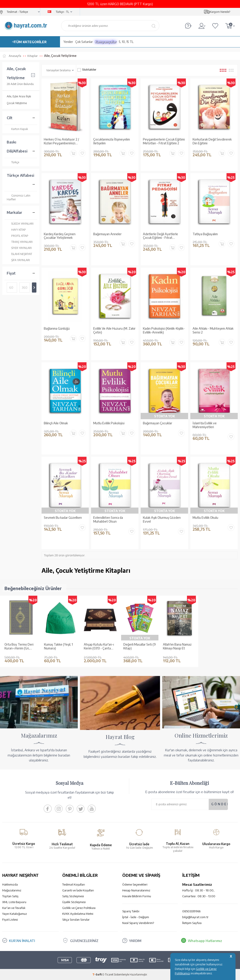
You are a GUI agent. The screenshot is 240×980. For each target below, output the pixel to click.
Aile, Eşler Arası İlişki (19, 96)
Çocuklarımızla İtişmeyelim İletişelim (112, 141)
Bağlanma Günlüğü (57, 329)
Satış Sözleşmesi (73, 896)
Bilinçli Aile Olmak (56, 423)
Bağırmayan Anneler (107, 234)
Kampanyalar (106, 42)
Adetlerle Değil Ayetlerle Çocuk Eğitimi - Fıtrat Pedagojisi (160, 236)
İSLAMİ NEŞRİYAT (19, 254)
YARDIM (135, 941)
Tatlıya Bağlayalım (205, 234)
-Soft (97, 974)
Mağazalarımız (12, 890)
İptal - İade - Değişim (136, 917)
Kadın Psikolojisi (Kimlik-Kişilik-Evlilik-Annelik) (164, 330)
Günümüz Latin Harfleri (19, 197)
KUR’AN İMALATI (22, 941)
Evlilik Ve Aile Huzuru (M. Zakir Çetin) (114, 330)
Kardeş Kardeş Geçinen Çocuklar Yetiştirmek (60, 236)
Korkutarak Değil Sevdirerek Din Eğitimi (212, 141)
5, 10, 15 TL (126, 42)
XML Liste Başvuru (14, 902)
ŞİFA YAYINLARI (18, 260)
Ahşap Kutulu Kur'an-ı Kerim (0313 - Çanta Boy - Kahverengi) (99, 647)
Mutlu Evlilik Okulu (205, 518)
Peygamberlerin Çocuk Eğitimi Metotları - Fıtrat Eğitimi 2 (164, 141)
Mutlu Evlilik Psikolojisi (109, 423)
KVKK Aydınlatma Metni (78, 914)
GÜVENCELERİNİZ (84, 941)
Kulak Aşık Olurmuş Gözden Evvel (162, 520)
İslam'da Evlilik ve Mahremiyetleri (205, 425)
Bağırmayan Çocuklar (158, 423)
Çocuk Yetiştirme (17, 103)
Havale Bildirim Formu (137, 896)
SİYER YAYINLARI (19, 248)
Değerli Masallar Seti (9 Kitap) (140, 646)
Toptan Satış (10, 896)
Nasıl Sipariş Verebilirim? (138, 923)
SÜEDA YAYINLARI (20, 224)
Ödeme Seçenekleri (135, 884)
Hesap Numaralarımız (136, 890)
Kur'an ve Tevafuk (14, 908)
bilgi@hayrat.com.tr (195, 917)
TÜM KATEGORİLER (30, 42)
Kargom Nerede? (220, 12)
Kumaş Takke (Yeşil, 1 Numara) (58, 646)
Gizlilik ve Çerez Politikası (79, 908)
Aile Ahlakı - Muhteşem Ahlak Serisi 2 (213, 330)
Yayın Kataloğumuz (15, 914)
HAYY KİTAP (16, 230)
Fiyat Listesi (10, 920)
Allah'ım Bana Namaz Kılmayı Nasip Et (177, 646)
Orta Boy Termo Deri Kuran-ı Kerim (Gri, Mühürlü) (19, 647)
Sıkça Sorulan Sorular (76, 920)
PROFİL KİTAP (18, 236)
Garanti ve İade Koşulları (78, 890)
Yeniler (68, 42)
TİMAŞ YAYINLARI (20, 242)
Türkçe (13, 162)
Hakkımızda (10, 884)
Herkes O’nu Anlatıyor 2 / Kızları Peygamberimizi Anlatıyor (61, 141)
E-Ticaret (108, 974)
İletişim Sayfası (192, 923)
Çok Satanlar (84, 42)
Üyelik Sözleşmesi (74, 902)
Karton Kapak (17, 129)
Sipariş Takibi (131, 911)
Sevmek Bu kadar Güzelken (63, 518)
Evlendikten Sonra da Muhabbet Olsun (108, 520)
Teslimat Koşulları (74, 884)
